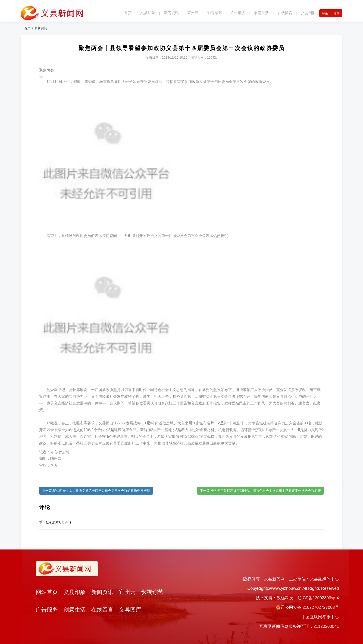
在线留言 (285, 13)
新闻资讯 (171, 13)
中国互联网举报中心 (320, 617)
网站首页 (47, 592)
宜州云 (193, 13)
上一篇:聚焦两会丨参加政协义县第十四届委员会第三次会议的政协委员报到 (96, 491)
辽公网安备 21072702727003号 (310, 607)
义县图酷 (308, 13)
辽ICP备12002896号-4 (318, 598)
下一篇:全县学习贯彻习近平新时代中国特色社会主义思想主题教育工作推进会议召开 (260, 491)
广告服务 (238, 13)
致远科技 (285, 598)
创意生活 (261, 13)
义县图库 (130, 610)
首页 (128, 13)
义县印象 (147, 13)
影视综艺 (214, 13)
